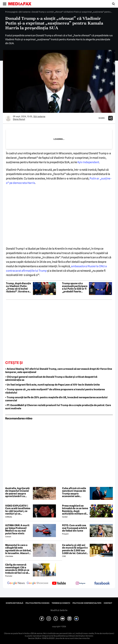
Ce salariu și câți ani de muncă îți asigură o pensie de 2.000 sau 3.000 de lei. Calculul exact (75, 549)
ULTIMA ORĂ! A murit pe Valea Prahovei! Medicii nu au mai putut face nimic (17, 529)
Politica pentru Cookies (37, 603)
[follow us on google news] (16, 583)
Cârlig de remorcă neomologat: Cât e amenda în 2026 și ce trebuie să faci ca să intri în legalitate (17, 569)
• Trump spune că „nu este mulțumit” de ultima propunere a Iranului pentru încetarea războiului (55, 391)
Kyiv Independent (88, 162)
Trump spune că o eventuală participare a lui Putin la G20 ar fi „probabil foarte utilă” (75, 287)
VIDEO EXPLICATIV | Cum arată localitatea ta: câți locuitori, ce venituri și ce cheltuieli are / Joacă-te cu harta (18, 510)
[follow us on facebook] (102, 583)
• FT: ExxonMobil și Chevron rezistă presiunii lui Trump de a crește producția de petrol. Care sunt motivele (58, 407)
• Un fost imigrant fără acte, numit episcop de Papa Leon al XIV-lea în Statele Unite (52, 385)
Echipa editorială (15, 603)
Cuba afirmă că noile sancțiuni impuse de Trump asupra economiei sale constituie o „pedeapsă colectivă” (75, 492)
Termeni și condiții (61, 603)
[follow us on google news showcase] (37, 583)
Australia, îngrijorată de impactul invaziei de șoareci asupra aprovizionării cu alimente (17, 492)
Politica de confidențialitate (87, 603)
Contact (108, 603)
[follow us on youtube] (59, 583)
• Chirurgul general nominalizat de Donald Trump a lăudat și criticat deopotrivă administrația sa (51, 378)
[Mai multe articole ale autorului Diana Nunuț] (8, 118)
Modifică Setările (59, 610)
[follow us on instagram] (81, 583)
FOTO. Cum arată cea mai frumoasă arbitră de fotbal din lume (74, 528)
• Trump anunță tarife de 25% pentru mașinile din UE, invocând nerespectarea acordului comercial (56, 399)
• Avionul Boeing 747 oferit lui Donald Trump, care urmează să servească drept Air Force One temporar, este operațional (59, 370)
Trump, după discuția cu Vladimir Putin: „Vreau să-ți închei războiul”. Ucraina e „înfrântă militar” (18, 287)
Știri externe (25, 12)
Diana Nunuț (19, 119)
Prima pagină (11, 12)
